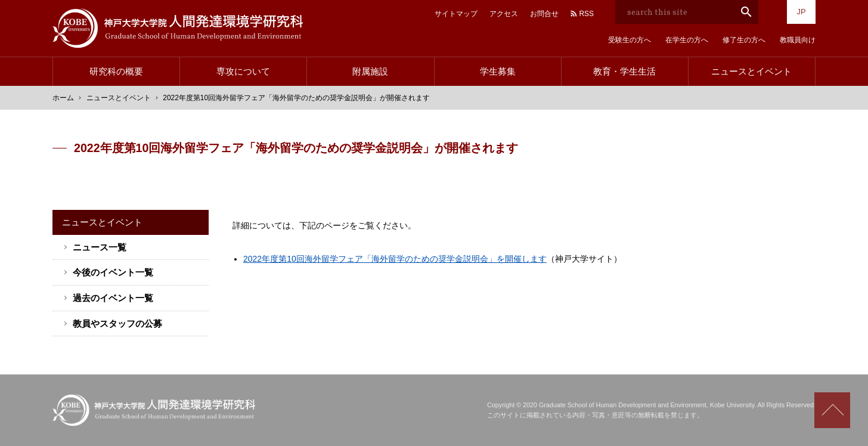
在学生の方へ (687, 40)
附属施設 (370, 71)
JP (801, 12)
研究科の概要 (116, 71)
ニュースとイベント (751, 71)
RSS (586, 14)
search (746, 12)
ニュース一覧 (100, 247)
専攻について (243, 71)
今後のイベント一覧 (113, 272)
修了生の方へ (744, 40)
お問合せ (544, 14)
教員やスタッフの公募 (117, 323)
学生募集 (498, 71)
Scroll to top (832, 410)
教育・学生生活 (624, 71)
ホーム (63, 98)
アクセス (504, 14)
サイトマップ (456, 14)
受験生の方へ (630, 40)
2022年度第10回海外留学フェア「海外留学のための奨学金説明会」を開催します (395, 259)
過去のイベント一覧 (113, 298)
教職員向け (798, 40)
